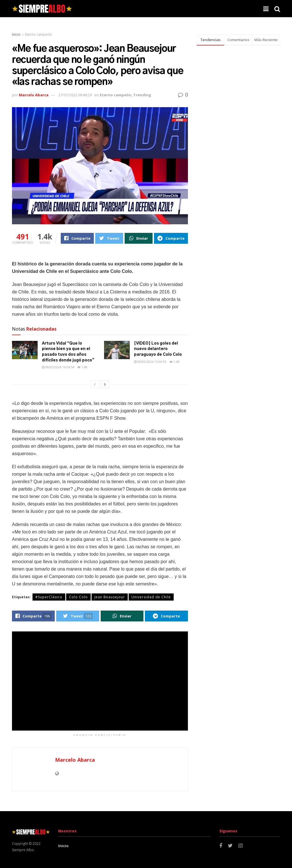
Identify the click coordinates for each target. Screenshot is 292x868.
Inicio (16, 34)
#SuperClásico (49, 597)
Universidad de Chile (151, 597)
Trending (142, 95)
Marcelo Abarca (34, 95)
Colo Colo (78, 597)
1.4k (82, 367)
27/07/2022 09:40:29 (75, 95)
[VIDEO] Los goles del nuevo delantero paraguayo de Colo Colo (158, 349)
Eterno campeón (38, 34)
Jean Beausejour (110, 597)
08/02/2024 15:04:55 (150, 362)
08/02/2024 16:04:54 (58, 367)
